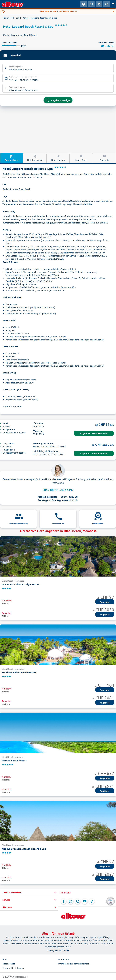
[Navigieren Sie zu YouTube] (85, 901)
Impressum (63, 959)
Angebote (105, 602)
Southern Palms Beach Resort (19, 672)
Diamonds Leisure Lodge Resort (21, 584)
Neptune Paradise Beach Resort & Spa (24, 849)
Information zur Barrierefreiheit (73, 964)
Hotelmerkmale (35, 158)
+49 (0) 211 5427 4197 (58, 950)
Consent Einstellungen (13, 968)
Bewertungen (58, 158)
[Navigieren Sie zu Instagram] (71, 901)
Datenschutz (9, 964)
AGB (5, 959)
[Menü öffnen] (113, 4)
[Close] (113, 11)
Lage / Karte (81, 158)
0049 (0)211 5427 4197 (58, 490)
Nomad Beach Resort (14, 760)
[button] (29, 893)
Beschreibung (12, 158)
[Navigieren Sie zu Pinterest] (78, 901)
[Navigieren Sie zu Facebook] (64, 901)
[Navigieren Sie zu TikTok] (92, 901)
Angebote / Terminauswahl (94, 433)
